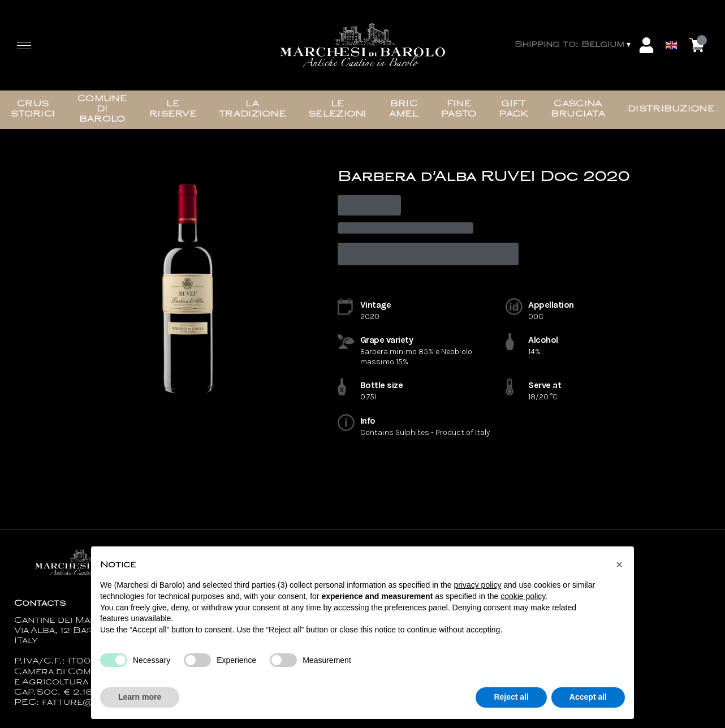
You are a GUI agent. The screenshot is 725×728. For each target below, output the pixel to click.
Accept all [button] (588, 697)
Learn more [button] (140, 697)
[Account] (646, 45)
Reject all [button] (511, 697)
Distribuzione (671, 109)
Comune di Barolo (102, 109)
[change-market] (574, 45)
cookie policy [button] (523, 596)
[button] (619, 565)
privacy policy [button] (477, 585)
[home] (362, 45)
